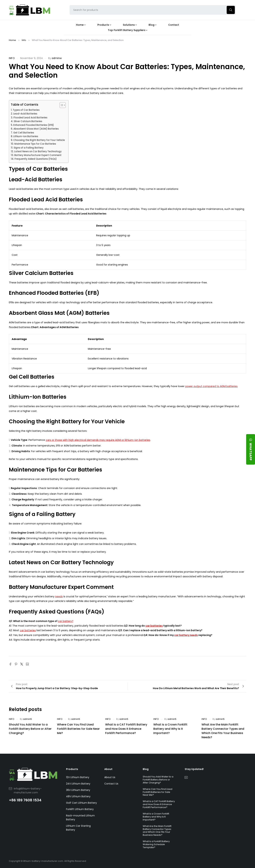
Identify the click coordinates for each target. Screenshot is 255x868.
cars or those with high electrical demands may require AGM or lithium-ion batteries (98, 440)
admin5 (27, 719)
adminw (57, 58)
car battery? (66, 621)
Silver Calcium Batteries (28, 121)
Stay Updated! (194, 769)
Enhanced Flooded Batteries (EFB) (34, 125)
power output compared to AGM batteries (211, 386)
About (108, 769)
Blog (146, 769)
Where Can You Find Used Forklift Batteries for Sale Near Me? (78, 729)
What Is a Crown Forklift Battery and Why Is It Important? (170, 729)
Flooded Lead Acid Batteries (30, 118)
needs (59, 596)
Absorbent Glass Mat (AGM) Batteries (36, 129)
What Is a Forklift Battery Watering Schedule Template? (156, 844)
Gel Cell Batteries (24, 133)
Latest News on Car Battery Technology (38, 151)
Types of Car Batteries (26, 110)
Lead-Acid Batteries (25, 114)
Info (24, 40)
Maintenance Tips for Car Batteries (35, 144)
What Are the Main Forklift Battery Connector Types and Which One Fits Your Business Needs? (223, 731)
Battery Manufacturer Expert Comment (38, 155)
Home (12, 40)
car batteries (154, 626)
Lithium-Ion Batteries (26, 136)
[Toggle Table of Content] (61, 105)
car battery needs (186, 635)
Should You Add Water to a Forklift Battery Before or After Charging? (30, 729)
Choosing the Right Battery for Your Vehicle (39, 140)
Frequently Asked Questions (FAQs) (36, 159)
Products (72, 769)
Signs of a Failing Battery (29, 148)
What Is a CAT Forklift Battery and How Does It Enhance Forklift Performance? (126, 729)
